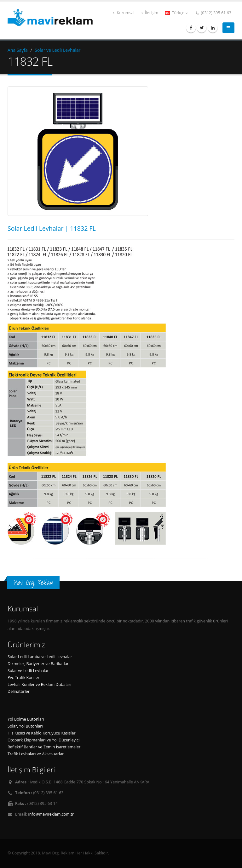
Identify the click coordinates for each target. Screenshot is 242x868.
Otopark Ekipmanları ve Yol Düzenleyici (43, 740)
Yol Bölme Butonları (26, 719)
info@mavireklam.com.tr (51, 814)
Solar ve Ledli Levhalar (58, 50)
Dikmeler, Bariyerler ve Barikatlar (38, 664)
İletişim (150, 13)
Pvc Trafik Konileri (24, 678)
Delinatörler (19, 691)
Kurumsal (124, 13)
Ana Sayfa (18, 50)
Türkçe (176, 13)
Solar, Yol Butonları (25, 726)
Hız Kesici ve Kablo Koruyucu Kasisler (42, 733)
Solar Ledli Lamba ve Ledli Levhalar (40, 657)
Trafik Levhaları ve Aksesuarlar (36, 754)
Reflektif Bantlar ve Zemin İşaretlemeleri (45, 747)
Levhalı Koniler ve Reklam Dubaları (39, 684)
